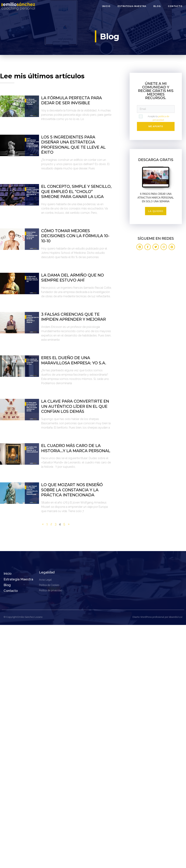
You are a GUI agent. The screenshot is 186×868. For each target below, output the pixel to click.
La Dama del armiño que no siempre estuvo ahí (73, 278)
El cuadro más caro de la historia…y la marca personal (76, 448)
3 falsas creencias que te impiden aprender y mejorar (73, 317)
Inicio (106, 6)
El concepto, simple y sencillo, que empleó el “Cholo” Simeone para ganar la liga (76, 192)
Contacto (175, 6)
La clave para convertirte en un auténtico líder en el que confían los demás (75, 406)
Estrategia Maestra (132, 6)
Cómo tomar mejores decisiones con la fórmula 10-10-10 (75, 236)
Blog (157, 6)
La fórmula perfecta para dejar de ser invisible (72, 101)
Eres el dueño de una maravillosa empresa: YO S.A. (74, 360)
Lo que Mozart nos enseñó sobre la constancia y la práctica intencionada (72, 490)
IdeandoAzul (176, 617)
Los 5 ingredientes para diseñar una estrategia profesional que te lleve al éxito (73, 145)
